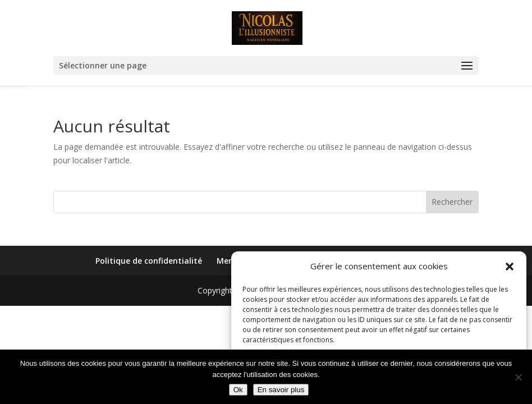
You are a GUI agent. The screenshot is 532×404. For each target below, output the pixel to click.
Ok (238, 390)
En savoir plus (281, 390)
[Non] (518, 377)
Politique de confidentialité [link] (149, 261)
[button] (510, 267)
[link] (267, 27)
